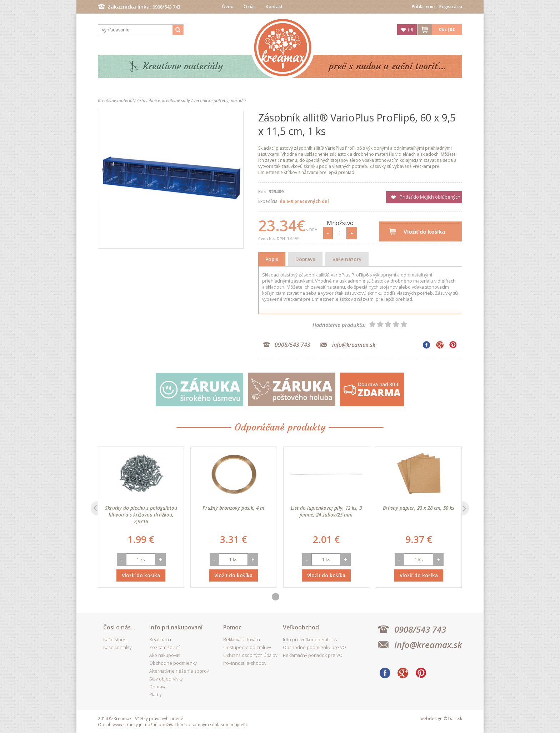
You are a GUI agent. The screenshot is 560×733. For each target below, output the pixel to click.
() (410, 29)
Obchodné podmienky (173, 663)
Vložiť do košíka (424, 231)
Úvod (228, 7)
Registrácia (451, 7)
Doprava (305, 259)
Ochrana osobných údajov (250, 655)
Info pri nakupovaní (176, 627)
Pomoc (232, 627)
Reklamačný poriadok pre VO (313, 655)
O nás (250, 7)
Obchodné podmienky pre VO (314, 647)
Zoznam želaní (164, 647)
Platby (156, 695)
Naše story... (116, 640)
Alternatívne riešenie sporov (179, 671)
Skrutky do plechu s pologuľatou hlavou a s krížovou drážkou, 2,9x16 (141, 515)
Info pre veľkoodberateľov (310, 640)
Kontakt (274, 7)
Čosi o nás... (119, 627)
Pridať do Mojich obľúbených (430, 197)
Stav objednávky (166, 679)
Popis (272, 259)
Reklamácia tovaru (242, 640)
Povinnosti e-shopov (245, 663)
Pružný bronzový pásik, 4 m (233, 508)
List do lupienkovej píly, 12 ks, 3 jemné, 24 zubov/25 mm (326, 511)
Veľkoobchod (301, 627)
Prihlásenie (423, 7)
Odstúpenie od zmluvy (247, 647)
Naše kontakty (117, 647)
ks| (447, 29)
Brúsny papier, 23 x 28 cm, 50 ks (419, 508)
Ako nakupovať (164, 655)
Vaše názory (347, 259)
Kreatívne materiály (183, 66)
